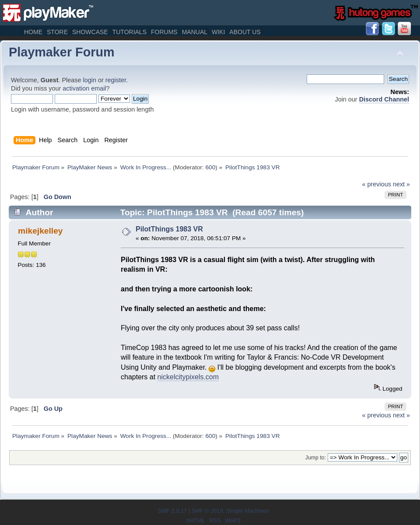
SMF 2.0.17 (172, 511)
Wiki (218, 32)
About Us (245, 32)
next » (401, 184)
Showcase (90, 32)
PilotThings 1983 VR (169, 229)
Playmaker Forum (62, 52)
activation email (84, 88)
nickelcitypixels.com (188, 377)
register (116, 80)
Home (33, 32)
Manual (195, 32)
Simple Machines (247, 511)
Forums (164, 32)
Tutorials (129, 32)
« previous (377, 184)
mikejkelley (40, 231)
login (90, 80)
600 (210, 167)
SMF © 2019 (207, 511)
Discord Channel (384, 99)
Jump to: (316, 458)
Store (57, 32)
